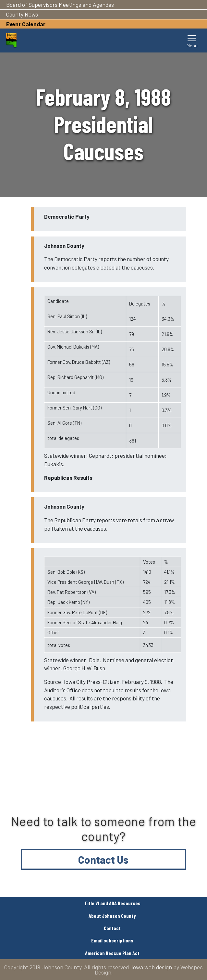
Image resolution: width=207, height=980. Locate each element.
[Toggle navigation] (192, 40)
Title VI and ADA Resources (112, 903)
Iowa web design (152, 967)
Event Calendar (26, 24)
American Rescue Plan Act (112, 953)
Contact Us (103, 859)
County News (22, 14)
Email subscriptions (112, 940)
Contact (112, 928)
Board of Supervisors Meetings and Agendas (60, 5)
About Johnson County (112, 916)
